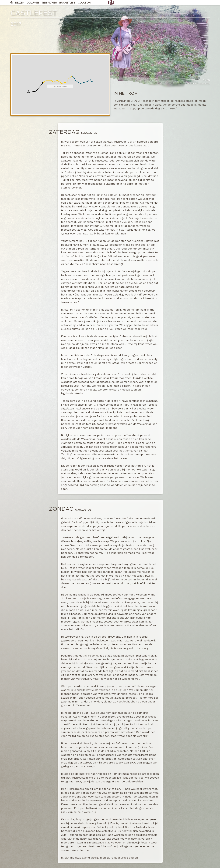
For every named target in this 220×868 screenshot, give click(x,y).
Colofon (84, 3)
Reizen (20, 3)
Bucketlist (67, 3)
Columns (33, 3)
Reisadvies (49, 3)
